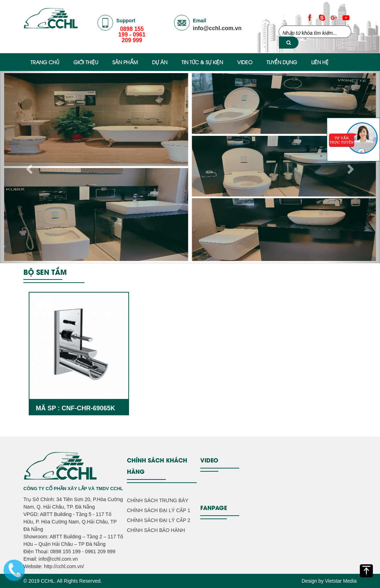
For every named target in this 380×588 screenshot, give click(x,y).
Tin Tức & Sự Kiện (202, 62)
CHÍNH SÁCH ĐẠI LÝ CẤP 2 (159, 520)
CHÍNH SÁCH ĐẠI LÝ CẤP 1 (159, 510)
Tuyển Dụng (282, 62)
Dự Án (160, 62)
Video (245, 62)
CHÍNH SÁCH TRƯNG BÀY (158, 500)
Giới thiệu (86, 62)
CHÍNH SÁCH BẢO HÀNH (156, 530)
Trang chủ (45, 62)
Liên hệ (320, 62)
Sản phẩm (125, 62)
